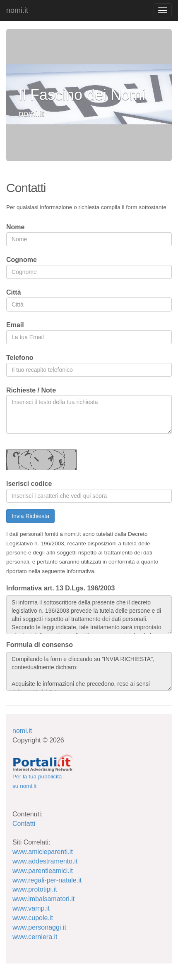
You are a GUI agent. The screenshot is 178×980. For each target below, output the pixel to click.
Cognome (22, 260)
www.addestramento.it (45, 861)
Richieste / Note (31, 390)
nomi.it (17, 10)
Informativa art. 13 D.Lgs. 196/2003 (60, 588)
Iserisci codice (29, 484)
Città (14, 292)
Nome (15, 227)
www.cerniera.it (35, 937)
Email (15, 325)
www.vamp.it (31, 908)
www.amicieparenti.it (43, 852)
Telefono (20, 358)
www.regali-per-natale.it (47, 880)
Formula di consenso (40, 645)
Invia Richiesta (30, 516)
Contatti (24, 824)
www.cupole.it (33, 918)
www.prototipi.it (35, 889)
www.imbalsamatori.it (43, 899)
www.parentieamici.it (43, 871)
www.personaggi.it (39, 927)
